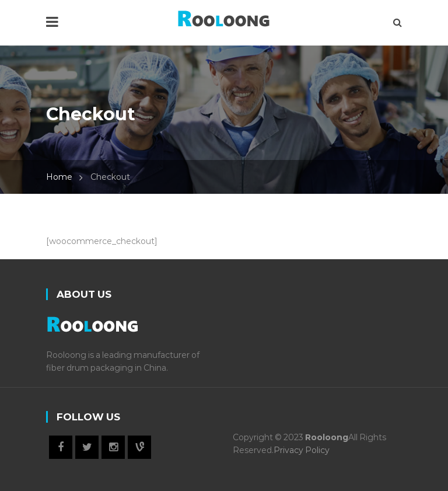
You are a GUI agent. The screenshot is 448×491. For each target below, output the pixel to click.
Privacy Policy (302, 450)
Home (59, 177)
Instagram (113, 447)
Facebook (61, 447)
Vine (139, 447)
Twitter (87, 447)
